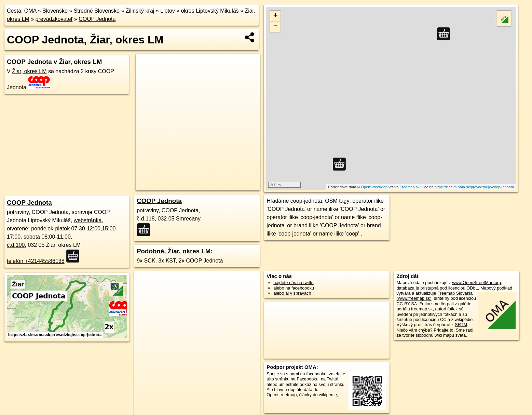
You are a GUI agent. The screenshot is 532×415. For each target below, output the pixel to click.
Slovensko (55, 11)
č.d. (16, 245)
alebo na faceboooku (294, 288)
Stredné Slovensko (97, 11)
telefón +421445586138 (36, 261)
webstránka (88, 220)
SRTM (461, 325)
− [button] (276, 27)
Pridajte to (444, 330)
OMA (30, 11)
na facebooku (313, 374)
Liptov (168, 11)
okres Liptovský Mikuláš (210, 11)
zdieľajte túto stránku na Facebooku (306, 376)
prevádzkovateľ (54, 19)
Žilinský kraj (140, 11)
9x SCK (146, 261)
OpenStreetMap (374, 187)
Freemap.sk (410, 187)
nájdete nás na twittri (293, 283)
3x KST (167, 261)
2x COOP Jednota (201, 261)
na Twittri (330, 379)
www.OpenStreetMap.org (476, 283)
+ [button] (276, 16)
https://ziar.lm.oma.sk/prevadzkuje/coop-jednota (474, 187)
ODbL (472, 288)
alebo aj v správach (292, 293)
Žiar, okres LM (29, 71)
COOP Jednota (97, 19)
